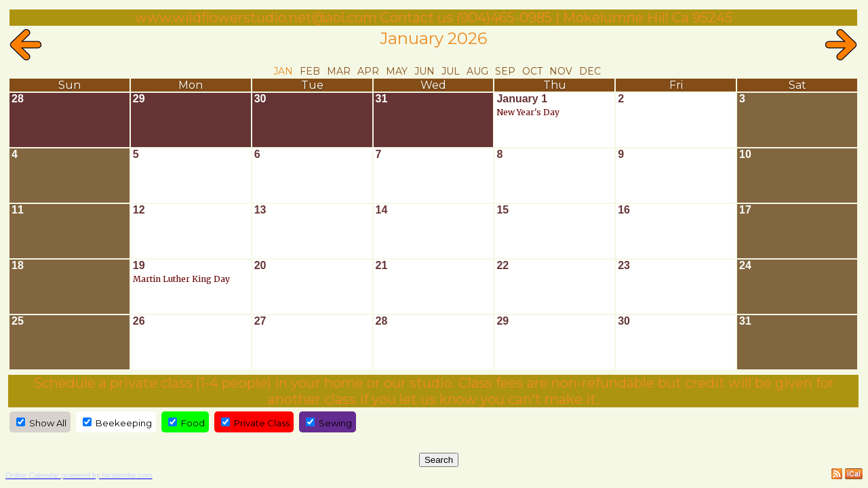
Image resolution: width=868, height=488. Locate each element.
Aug (477, 71)
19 (139, 265)
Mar (339, 71)
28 (18, 99)
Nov (561, 71)
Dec (590, 71)
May (397, 71)
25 (18, 321)
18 (18, 265)
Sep (505, 71)
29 (139, 99)
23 (624, 265)
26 (139, 321)
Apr (368, 71)
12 (139, 210)
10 (745, 154)
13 (260, 210)
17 (745, 210)
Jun (425, 71)
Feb (310, 71)
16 (624, 210)
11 (18, 210)
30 (260, 99)
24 (745, 265)
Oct (532, 71)
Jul (451, 71)
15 (502, 210)
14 (382, 210)
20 (260, 265)
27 (260, 321)
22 (502, 265)
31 (382, 99)
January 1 (522, 99)
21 (382, 265)
